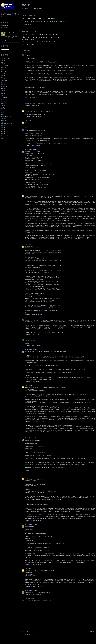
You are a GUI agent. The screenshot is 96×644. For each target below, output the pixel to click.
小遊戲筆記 (9, 15)
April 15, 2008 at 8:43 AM (33, 434)
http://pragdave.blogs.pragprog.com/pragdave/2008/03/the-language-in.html (46, 22)
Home (59, 632)
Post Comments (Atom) (35, 635)
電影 (2, 133)
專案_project (4, 107)
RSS (10, 26)
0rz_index (3, 135)
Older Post (93, 632)
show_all (3, 58)
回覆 (2, 96)
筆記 (2, 71)
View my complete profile (9, 40)
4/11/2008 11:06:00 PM (50, 42)
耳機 (2, 92)
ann (2, 103)
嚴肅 (2, 85)
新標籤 (2, 81)
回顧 (2, 73)
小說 (2, 105)
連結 (2, 139)
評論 (2, 122)
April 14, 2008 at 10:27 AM (33, 241)
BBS (2, 137)
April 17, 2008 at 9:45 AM (33, 521)
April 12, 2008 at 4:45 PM (33, 190)
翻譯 (2, 130)
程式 (2, 60)
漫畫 (2, 88)
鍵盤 (2, 111)
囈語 (2, 83)
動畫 (2, 90)
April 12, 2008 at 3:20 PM (33, 117)
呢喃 (2, 77)
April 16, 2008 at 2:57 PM (33, 473)
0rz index (15, 13)
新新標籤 (3, 86)
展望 (2, 128)
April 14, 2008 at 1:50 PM (33, 334)
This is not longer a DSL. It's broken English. (40, 18)
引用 (2, 68)
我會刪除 (3, 118)
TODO (2, 100)
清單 (2, 109)
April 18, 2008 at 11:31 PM (33, 586)
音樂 (2, 75)
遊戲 (2, 64)
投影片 (2, 113)
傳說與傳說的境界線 (5, 124)
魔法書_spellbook (5, 116)
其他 (2, 79)
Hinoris (27, 53)
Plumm (27, 109)
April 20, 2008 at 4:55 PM (33, 595)
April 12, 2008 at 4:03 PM (33, 146)
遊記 (2, 131)
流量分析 (3, 120)
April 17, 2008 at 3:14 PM (33, 565)
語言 (2, 115)
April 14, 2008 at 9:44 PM (33, 381)
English (3, 66)
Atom (7, 26)
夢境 (2, 94)
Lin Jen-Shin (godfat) (30, 150)
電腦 (2, 70)
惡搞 (2, 126)
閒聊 (2, 62)
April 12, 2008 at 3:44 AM (33, 105)
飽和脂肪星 (3, 98)
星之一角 (3, 101)
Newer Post (25, 632)
